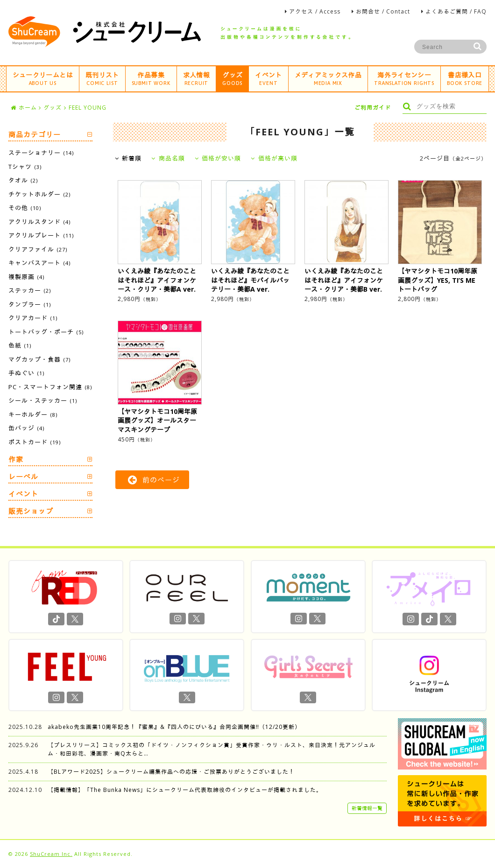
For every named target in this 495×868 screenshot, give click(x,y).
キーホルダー (33, 414)
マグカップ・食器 (39, 359)
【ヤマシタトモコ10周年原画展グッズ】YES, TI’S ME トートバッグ (438, 280)
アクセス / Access (315, 11)
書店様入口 (465, 78)
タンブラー (30, 304)
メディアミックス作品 (328, 78)
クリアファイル (38, 249)
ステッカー (30, 290)
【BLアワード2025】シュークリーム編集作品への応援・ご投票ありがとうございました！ (171, 772)
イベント (268, 78)
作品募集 (151, 78)
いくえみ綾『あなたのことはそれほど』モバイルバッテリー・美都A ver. (250, 280)
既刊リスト (102, 78)
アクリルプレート (41, 235)
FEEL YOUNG (88, 108)
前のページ (154, 480)
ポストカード (35, 442)
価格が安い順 (218, 158)
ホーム (24, 108)
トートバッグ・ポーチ (46, 332)
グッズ (232, 78)
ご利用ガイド (373, 108)
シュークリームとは (43, 78)
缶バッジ (26, 428)
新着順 (128, 158)
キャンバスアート (39, 263)
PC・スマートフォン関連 (50, 387)
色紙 (20, 345)
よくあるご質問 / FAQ (456, 11)
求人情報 (196, 78)
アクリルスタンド (39, 222)
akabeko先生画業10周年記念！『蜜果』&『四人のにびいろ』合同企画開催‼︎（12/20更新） (174, 727)
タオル (23, 180)
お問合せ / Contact (383, 11)
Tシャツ (25, 167)
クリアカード (33, 318)
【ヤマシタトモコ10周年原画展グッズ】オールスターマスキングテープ (157, 420)
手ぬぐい (26, 373)
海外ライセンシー (404, 78)
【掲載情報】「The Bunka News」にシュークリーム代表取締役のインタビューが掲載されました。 (185, 790)
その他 (25, 208)
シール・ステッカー (43, 400)
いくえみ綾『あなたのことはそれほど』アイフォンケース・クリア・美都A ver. (157, 280)
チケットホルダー (39, 194)
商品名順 (168, 158)
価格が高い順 (274, 158)
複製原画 (26, 277)
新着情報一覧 (367, 808)
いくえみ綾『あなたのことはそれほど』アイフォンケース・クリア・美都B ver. (344, 280)
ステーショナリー (41, 153)
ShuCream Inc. (51, 854)
